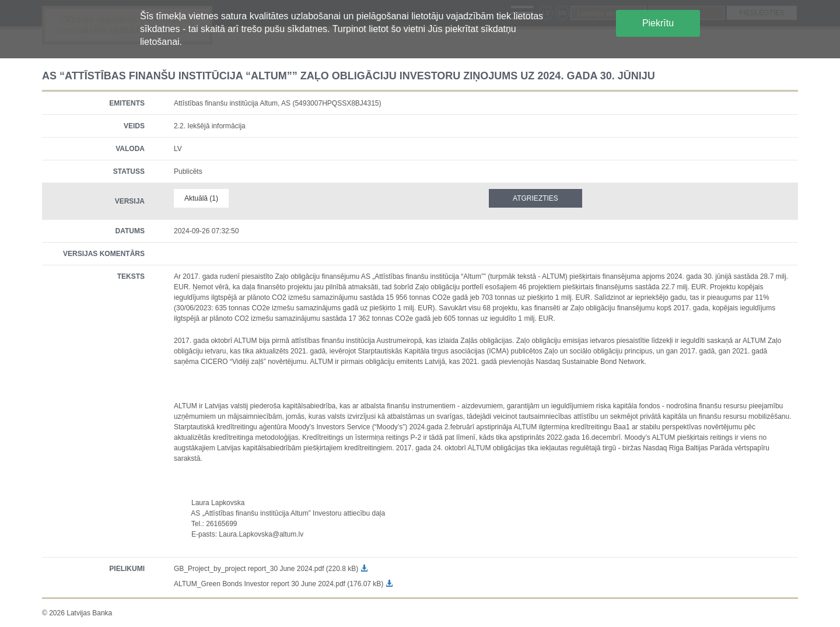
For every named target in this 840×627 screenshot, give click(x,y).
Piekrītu (658, 23)
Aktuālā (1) (201, 198)
